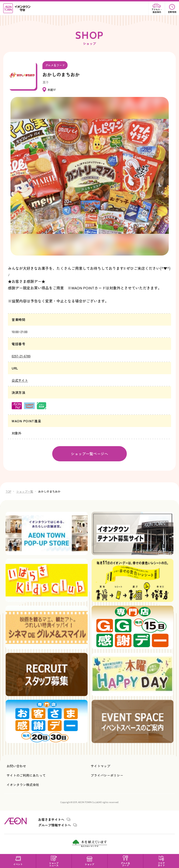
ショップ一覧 (25, 491)
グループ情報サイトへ (55, 825)
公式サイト (20, 380)
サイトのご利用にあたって (26, 775)
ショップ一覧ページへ (89, 454)
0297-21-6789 (21, 356)
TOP (8, 491)
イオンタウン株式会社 (23, 785)
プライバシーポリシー (107, 775)
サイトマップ (100, 766)
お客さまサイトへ (51, 819)
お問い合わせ (16, 766)
